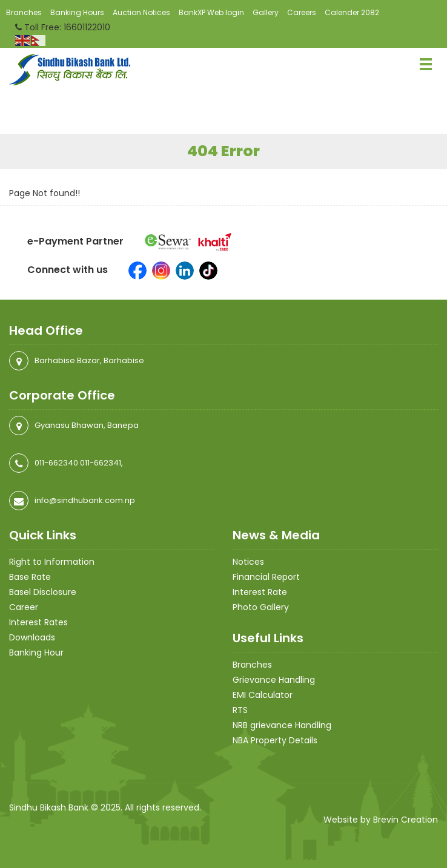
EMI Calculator (263, 695)
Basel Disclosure (43, 592)
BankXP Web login (211, 12)
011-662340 (56, 463)
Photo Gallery (261, 607)
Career (24, 607)
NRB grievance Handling (282, 725)
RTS (240, 710)
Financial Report (266, 577)
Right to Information (52, 562)
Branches (24, 12)
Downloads (32, 637)
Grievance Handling (274, 680)
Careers (302, 12)
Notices (248, 562)
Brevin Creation (406, 820)
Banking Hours (77, 12)
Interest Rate (260, 592)
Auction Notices (141, 12)
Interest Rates (38, 622)
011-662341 (101, 463)
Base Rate (30, 577)
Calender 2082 (352, 12)
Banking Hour (36, 653)
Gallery (266, 12)
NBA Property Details (275, 740)
